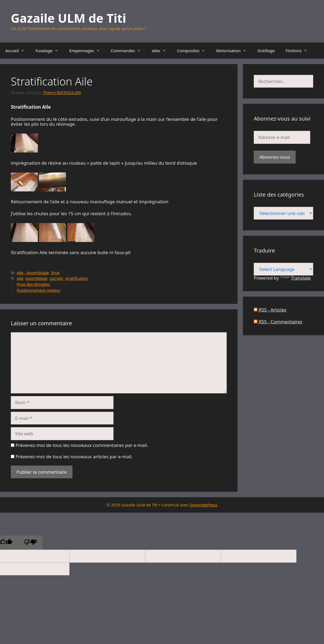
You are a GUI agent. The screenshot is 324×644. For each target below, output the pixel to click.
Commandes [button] (128, 51)
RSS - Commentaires (278, 322)
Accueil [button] (18, 51)
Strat (55, 273)
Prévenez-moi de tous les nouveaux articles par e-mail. (74, 457)
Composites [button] (194, 51)
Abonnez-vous (275, 157)
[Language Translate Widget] (283, 269)
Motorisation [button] (234, 51)
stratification (77, 278)
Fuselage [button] (50, 51)
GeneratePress (203, 505)
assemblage (36, 278)
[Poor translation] (30, 543)
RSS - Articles (270, 310)
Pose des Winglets (33, 284)
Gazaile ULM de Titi (69, 18)
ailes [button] (162, 51)
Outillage (266, 51)
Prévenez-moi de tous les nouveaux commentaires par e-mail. (82, 445)
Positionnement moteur (39, 290)
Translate (295, 278)
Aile (20, 278)
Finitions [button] (299, 51)
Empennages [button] (87, 51)
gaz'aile (56, 278)
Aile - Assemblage (33, 273)
